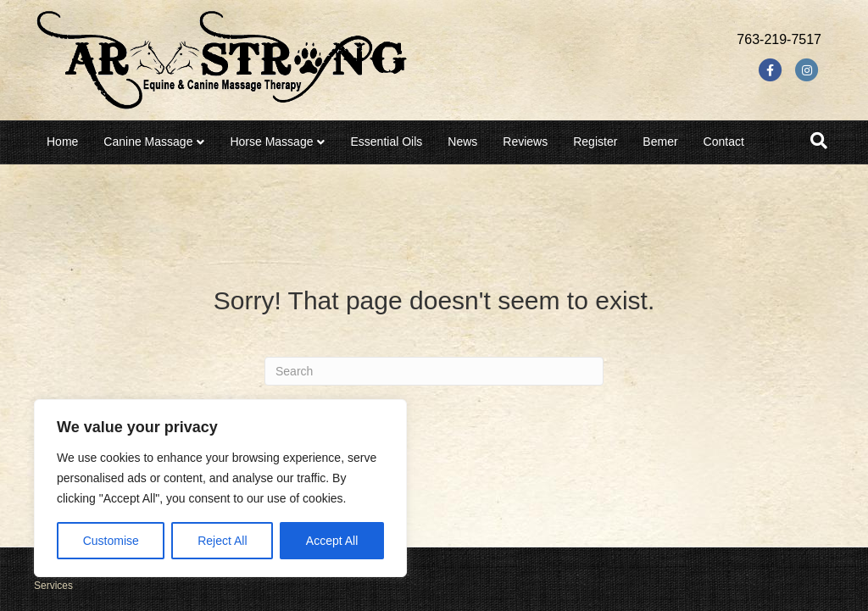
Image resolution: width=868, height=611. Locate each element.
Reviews (525, 142)
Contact (724, 142)
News (462, 142)
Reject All (222, 541)
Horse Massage (271, 142)
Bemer (660, 142)
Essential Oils (386, 142)
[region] (220, 488)
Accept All (332, 541)
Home (62, 142)
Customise (111, 541)
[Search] (819, 141)
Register (595, 142)
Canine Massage (148, 142)
